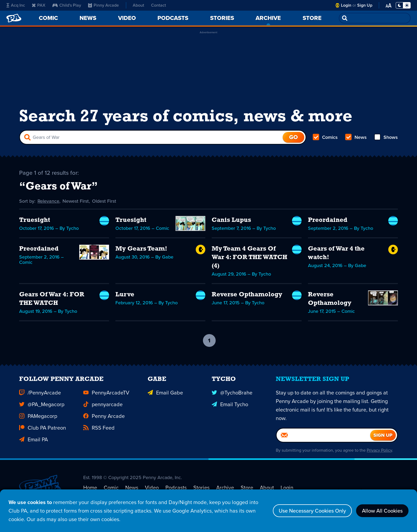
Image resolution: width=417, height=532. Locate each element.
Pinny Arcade (103, 5)
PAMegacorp (38, 422)
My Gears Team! (141, 249)
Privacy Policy (379, 456)
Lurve (125, 295)
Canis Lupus (231, 220)
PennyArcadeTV (106, 398)
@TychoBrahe (232, 398)
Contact (159, 5)
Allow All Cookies (382, 511)
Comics (325, 137)
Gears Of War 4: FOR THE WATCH (52, 299)
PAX (39, 5)
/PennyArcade (40, 398)
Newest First (76, 201)
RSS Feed (99, 434)
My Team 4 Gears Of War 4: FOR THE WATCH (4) (249, 257)
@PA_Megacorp (42, 410)
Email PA (34, 445)
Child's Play (67, 5)
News (356, 137)
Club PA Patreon (43, 434)
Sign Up (365, 5)
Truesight (35, 220)
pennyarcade (103, 410)
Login (346, 5)
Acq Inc (16, 5)
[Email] (323, 441)
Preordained (328, 220)
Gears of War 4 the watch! (336, 253)
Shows (386, 137)
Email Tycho (230, 410)
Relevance (48, 201)
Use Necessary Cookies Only (312, 511)
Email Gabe (165, 398)
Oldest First (104, 201)
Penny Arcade (104, 422)
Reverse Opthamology (247, 295)
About (138, 5)
